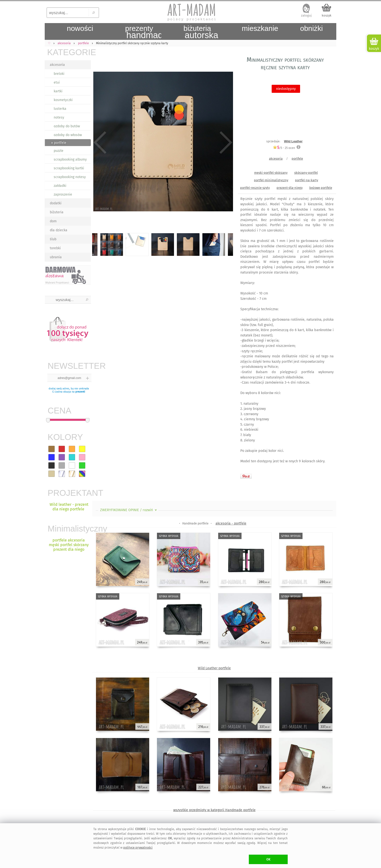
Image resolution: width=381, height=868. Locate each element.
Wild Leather (293, 141)
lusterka (60, 109)
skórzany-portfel (306, 173)
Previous (100, 143)
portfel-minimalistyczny (271, 180)
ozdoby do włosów (68, 135)
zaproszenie (63, 194)
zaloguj (306, 15)
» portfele (59, 143)
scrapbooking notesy (70, 177)
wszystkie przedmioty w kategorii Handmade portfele (214, 810)
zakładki (60, 186)
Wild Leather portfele (214, 668)
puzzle (59, 151)
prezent (80, 392)
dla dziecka (59, 230)
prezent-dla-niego (290, 188)
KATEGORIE (69, 52)
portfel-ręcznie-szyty (255, 188)
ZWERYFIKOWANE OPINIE (129, 510)
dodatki (56, 203)
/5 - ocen (284, 148)
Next (225, 143)
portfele (297, 159)
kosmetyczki (63, 100)
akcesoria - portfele (231, 523)
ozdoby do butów (67, 126)
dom (53, 221)
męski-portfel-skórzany (271, 173)
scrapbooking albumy (70, 159)
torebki (55, 248)
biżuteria (57, 212)
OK (268, 859)
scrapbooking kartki (69, 168)
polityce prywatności (138, 847)
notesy (59, 117)
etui (57, 82)
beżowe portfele (321, 188)
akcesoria (57, 65)
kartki (58, 91)
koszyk (327, 15)
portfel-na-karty (307, 180)
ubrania (56, 257)
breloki (59, 74)
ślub (53, 239)
